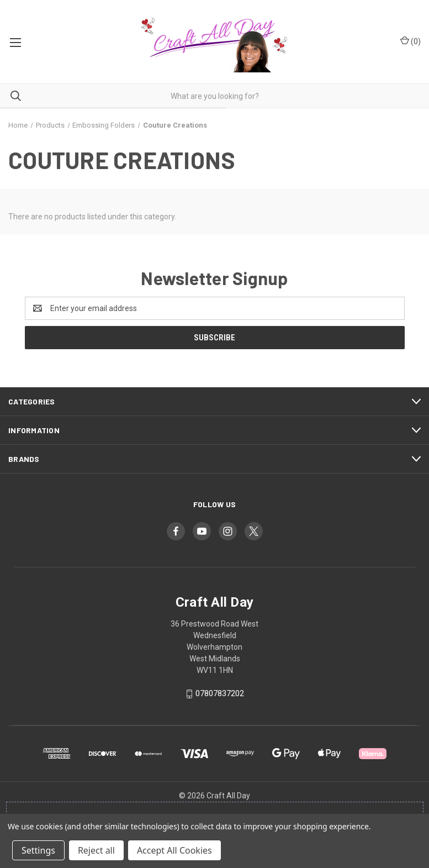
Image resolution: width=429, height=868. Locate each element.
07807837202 (220, 693)
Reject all (96, 850)
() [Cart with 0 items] (411, 41)
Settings (38, 850)
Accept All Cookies (174, 850)
